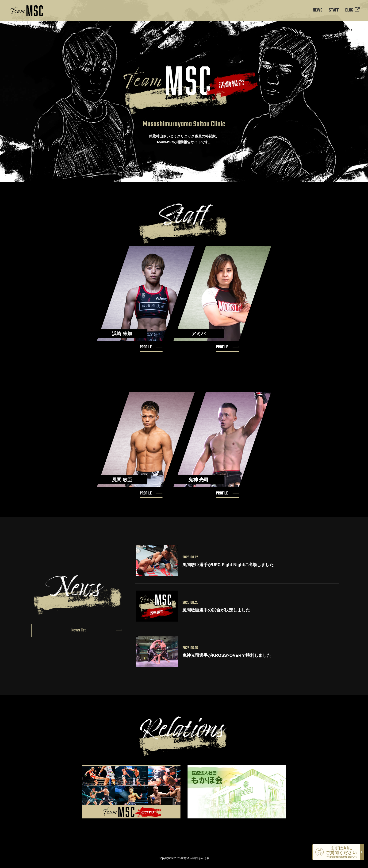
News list (79, 630)
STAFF (334, 10)
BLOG (353, 10)
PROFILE (146, 347)
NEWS (318, 10)
